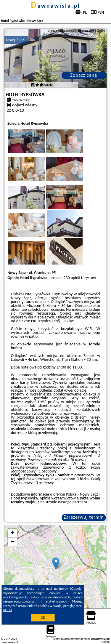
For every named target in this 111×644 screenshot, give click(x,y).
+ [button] (13, 533)
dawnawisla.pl (55, 6)
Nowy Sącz (15, 40)
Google (77, 589)
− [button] (13, 542)
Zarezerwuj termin (84, 517)
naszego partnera (73, 502)
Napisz (106, 642)
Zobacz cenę (84, 75)
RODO (8, 610)
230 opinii (72, 278)
